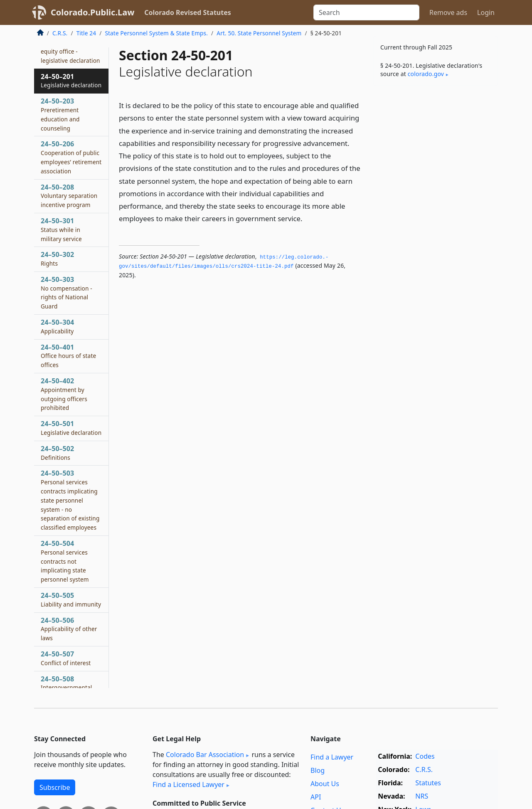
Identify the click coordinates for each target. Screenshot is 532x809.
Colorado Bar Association (205, 755)
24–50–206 (71, 157)
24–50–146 (70, 46)
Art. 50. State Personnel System (259, 33)
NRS (422, 796)
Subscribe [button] (55, 787)
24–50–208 (69, 196)
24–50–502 (57, 453)
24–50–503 (70, 500)
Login (486, 12)
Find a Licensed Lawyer (188, 784)
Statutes (428, 783)
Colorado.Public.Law (92, 12)
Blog (318, 770)
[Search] (366, 12)
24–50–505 (71, 599)
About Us (325, 784)
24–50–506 (69, 629)
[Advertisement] (436, 222)
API (316, 797)
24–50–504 (65, 561)
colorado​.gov (426, 74)
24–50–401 (68, 356)
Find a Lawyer (332, 757)
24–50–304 (57, 326)
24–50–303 (66, 292)
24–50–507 (66, 658)
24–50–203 (60, 114)
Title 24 (86, 33)
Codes (425, 756)
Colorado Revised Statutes (187, 12)
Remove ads (448, 12)
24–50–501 (71, 428)
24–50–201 (71, 81)
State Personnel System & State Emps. (156, 33)
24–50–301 (61, 229)
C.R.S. (60, 33)
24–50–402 (64, 394)
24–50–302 (57, 259)
